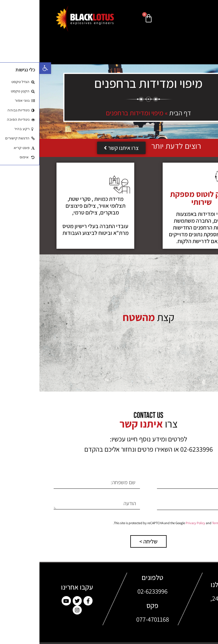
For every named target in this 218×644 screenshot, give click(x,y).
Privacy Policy (156, 523)
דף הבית (141, 113)
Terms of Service (184, 523)
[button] (6, 68)
